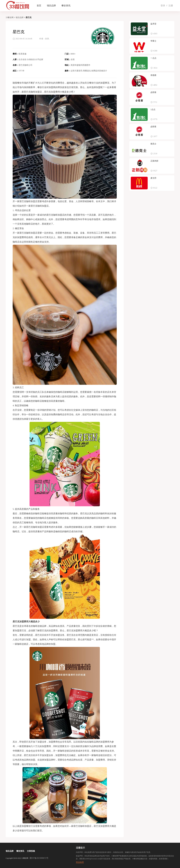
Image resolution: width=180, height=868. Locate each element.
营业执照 (80, 862)
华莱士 (153, 41)
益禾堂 (153, 24)
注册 (171, 6)
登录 (163, 6)
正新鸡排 (154, 161)
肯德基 (153, 75)
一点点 (153, 58)
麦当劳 (153, 178)
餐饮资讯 (66, 6)
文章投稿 (31, 851)
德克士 (153, 144)
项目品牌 (51, 6)
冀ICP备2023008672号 (39, 858)
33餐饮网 (10, 17)
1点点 (153, 110)
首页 (39, 6)
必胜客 (153, 92)
